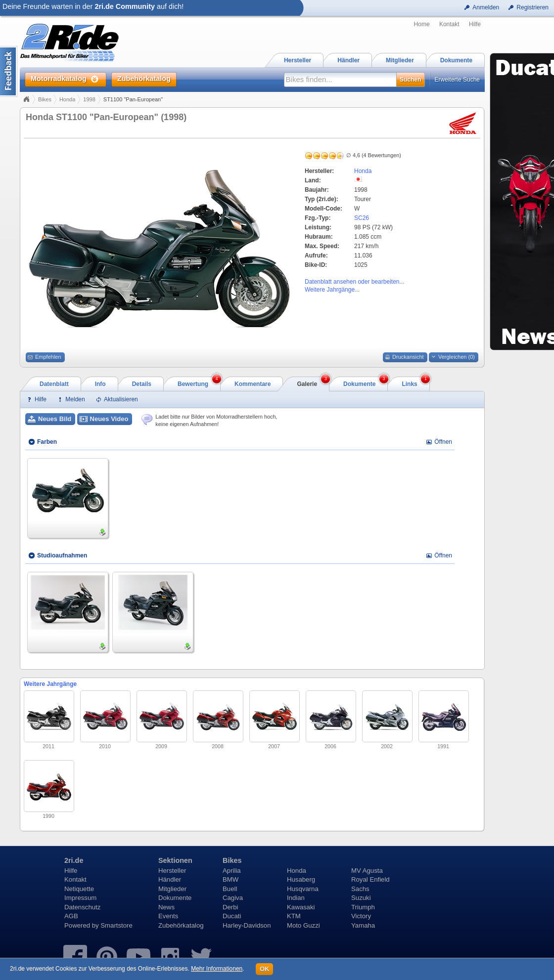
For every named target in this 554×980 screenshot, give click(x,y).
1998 (89, 99)
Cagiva (233, 898)
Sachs (360, 889)
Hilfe (475, 24)
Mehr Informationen (217, 969)
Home (422, 24)
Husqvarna (303, 889)
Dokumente (175, 898)
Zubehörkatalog (181, 925)
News (166, 907)
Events (168, 916)
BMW (231, 879)
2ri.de (74, 860)
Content (9, 71)
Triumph (363, 907)
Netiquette (79, 889)
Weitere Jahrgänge (50, 684)
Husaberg (301, 879)
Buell (230, 889)
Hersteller (172, 871)
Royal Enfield (370, 879)
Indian (296, 898)
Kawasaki (301, 907)
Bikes (45, 99)
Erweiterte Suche (457, 80)
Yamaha (363, 925)
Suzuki (361, 898)
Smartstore (116, 925)
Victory (361, 916)
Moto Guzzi (303, 925)
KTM (294, 916)
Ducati (232, 916)
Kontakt (449, 24)
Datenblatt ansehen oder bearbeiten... (354, 282)
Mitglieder (172, 889)
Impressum (80, 898)
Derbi (231, 907)
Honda (67, 99)
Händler (170, 879)
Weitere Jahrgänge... (332, 290)
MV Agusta (367, 871)
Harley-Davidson (247, 925)
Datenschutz (82, 907)
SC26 (362, 218)
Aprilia (232, 871)
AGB (71, 916)
